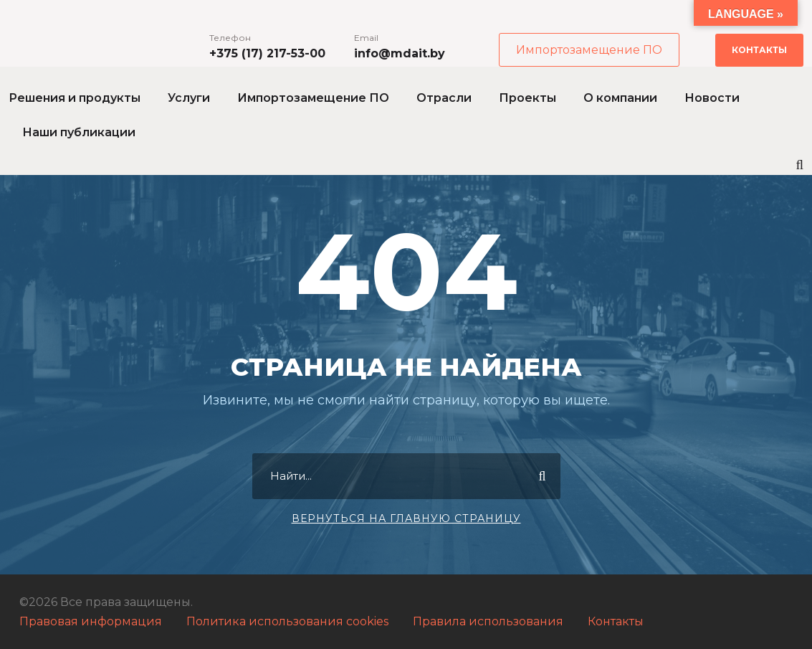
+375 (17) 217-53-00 (267, 53)
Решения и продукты (75, 98)
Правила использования (488, 621)
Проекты (527, 98)
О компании (620, 98)
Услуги (189, 98)
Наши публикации (79, 132)
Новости (712, 98)
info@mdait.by (400, 53)
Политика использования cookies (287, 621)
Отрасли (444, 98)
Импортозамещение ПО (589, 50)
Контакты (759, 50)
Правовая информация (91, 621)
